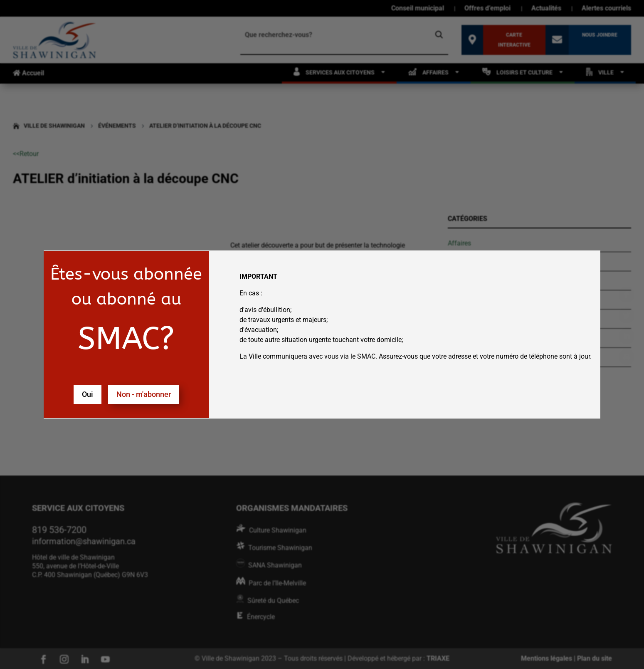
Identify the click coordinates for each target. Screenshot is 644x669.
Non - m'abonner (144, 394)
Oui (88, 394)
